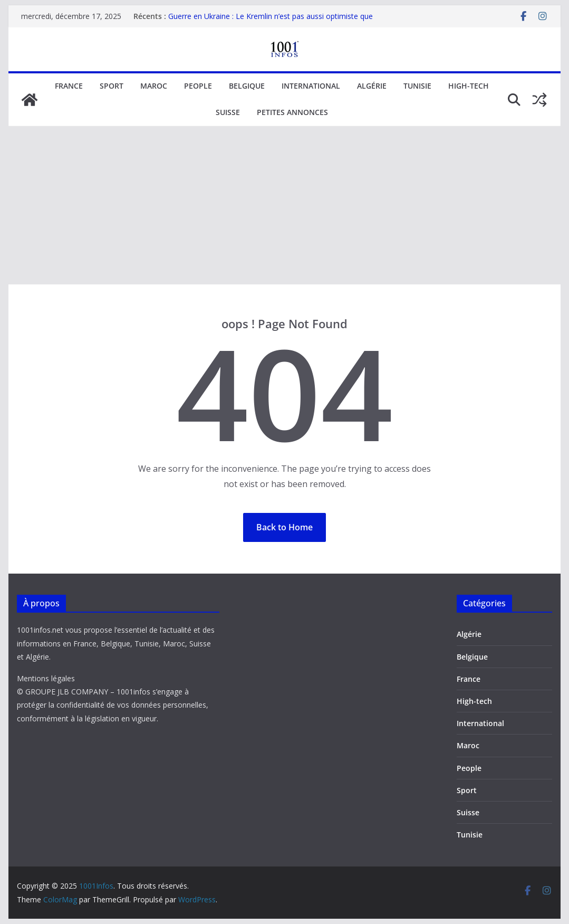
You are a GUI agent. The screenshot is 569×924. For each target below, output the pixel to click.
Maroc (154, 86)
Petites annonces (292, 112)
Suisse (228, 112)
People (198, 86)
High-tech (469, 86)
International (311, 86)
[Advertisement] (284, 205)
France (69, 86)
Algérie (372, 86)
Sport (112, 86)
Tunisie (417, 86)
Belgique (247, 86)
